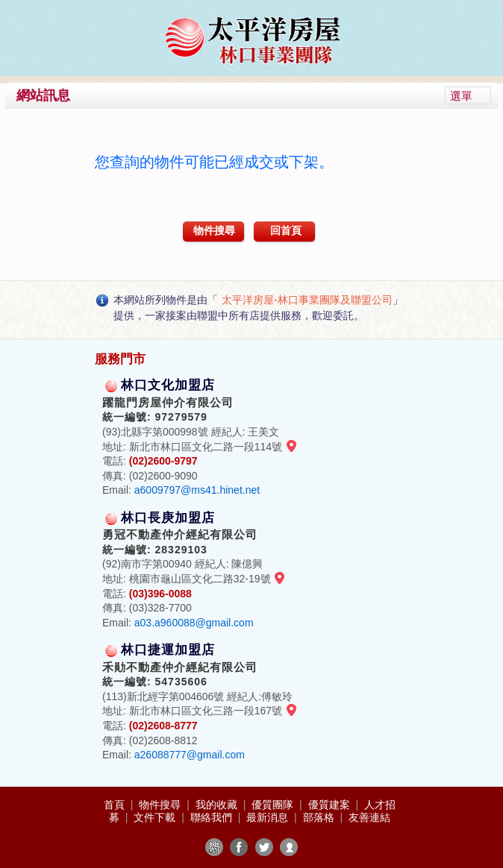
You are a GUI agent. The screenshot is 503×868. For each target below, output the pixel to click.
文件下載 (156, 817)
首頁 (116, 805)
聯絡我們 (213, 817)
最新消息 (269, 817)
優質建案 (331, 805)
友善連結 (369, 817)
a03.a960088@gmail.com (194, 623)
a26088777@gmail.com (190, 755)
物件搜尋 (214, 230)
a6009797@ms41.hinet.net (197, 490)
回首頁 (286, 230)
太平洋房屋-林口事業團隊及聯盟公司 (307, 300)
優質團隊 (274, 805)
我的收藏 (218, 805)
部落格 (320, 817)
